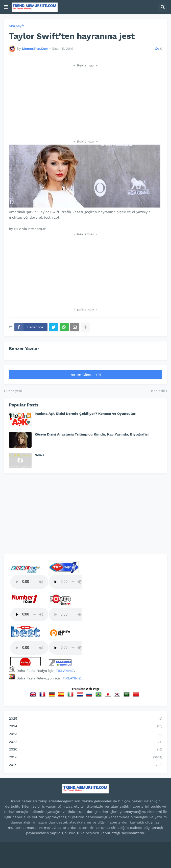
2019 (85, 758)
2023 (85, 734)
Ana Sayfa (17, 26)
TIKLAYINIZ (65, 671)
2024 (85, 726)
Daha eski (157, 391)
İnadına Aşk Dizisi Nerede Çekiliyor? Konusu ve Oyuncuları (85, 414)
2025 (85, 719)
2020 (85, 750)
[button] (6, 7)
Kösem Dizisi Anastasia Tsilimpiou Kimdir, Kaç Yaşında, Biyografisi (92, 434)
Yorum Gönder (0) (86, 375)
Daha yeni (14, 391)
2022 (85, 742)
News (39, 455)
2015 (85, 765)
